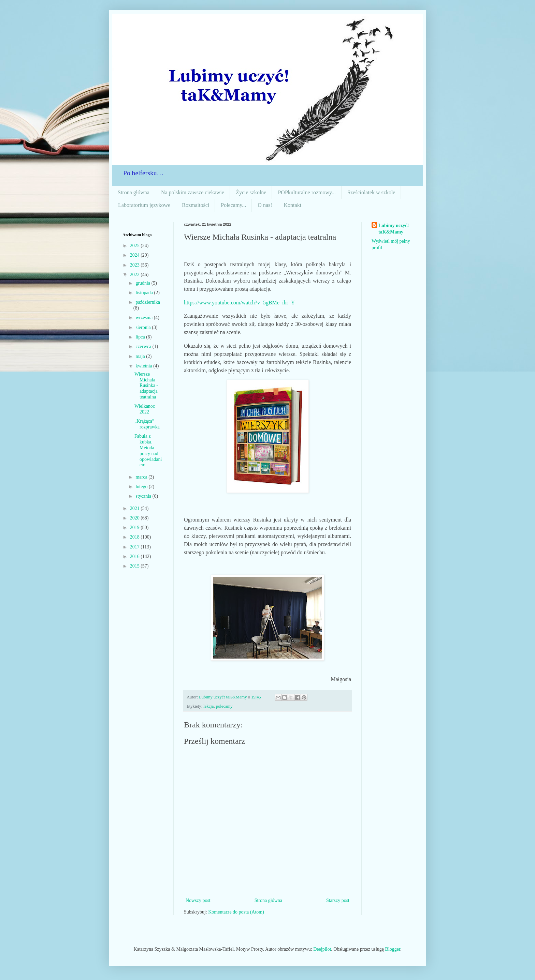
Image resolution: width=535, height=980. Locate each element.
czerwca (144, 346)
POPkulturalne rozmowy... (307, 192)
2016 (135, 556)
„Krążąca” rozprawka (147, 424)
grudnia (143, 283)
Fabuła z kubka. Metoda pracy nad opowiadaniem (148, 450)
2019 (135, 527)
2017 (135, 547)
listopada (145, 293)
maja (141, 356)
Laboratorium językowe (144, 205)
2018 (135, 537)
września (144, 318)
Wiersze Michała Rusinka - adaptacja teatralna (146, 386)
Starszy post (338, 900)
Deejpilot (322, 949)
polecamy (224, 706)
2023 (135, 265)
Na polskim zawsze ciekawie (193, 192)
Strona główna (134, 192)
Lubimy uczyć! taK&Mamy (394, 229)
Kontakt (293, 205)
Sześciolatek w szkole (371, 192)
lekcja (208, 706)
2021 (135, 508)
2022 (135, 275)
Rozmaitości (196, 205)
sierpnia (144, 327)
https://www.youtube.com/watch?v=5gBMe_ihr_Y (239, 303)
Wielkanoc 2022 (145, 409)
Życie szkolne (251, 192)
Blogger (393, 949)
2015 (135, 566)
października (148, 302)
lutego (142, 487)
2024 (135, 255)
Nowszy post (198, 900)
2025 (135, 246)
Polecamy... (233, 205)
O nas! (265, 205)
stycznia (144, 496)
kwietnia (144, 366)
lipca (141, 337)
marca (142, 477)
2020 (135, 518)
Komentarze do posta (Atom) (236, 912)
